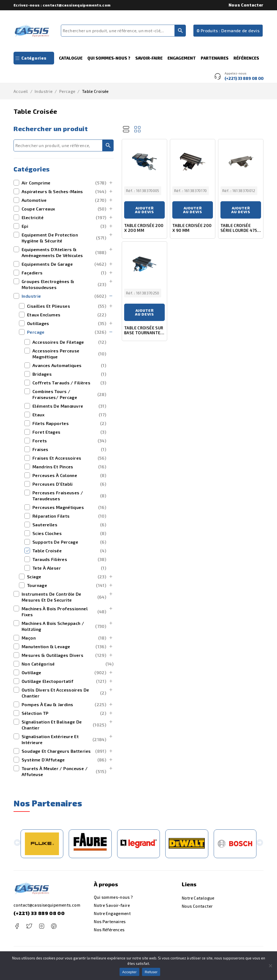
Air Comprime (64, 183)
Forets (69, 441)
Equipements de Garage (64, 264)
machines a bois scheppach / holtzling (64, 626)
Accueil (21, 91)
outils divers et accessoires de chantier (64, 693)
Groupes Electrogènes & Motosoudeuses (64, 284)
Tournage (67, 585)
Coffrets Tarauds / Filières (69, 383)
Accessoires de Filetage (69, 342)
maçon (64, 638)
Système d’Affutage (64, 760)
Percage (67, 91)
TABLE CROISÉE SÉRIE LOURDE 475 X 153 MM (241, 230)
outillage (64, 673)
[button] (17, 844)
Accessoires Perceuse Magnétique (69, 354)
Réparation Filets (69, 516)
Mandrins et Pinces (69, 467)
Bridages (69, 374)
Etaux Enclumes (67, 315)
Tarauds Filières (69, 559)
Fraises (69, 449)
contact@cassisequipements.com (47, 905)
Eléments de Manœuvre (69, 406)
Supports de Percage (69, 542)
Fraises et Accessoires (69, 458)
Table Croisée (69, 551)
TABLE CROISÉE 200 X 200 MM (144, 228)
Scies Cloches (69, 533)
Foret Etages (69, 432)
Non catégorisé (68, 664)
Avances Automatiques (69, 365)
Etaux (69, 415)
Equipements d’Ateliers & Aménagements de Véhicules (64, 252)
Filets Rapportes (69, 423)
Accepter (129, 972)
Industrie (44, 91)
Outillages (67, 323)
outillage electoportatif (64, 681)
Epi (64, 226)
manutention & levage (64, 647)
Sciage (67, 577)
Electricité (64, 218)
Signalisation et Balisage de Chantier (64, 725)
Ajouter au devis (144, 210)
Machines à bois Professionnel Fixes (64, 611)
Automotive (64, 200)
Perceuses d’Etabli (69, 484)
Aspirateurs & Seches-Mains (64, 192)
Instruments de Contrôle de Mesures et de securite (64, 597)
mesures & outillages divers (64, 655)
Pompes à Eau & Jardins (64, 705)
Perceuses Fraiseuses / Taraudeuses (69, 496)
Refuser (151, 972)
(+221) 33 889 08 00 (39, 913)
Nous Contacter (246, 5)
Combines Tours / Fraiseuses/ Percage (69, 394)
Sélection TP (64, 713)
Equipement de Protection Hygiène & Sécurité (64, 238)
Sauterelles (69, 525)
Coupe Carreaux (64, 209)
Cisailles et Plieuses (67, 306)
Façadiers (64, 273)
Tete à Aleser (69, 568)
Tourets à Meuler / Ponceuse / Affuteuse (64, 771)
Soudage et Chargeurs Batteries (64, 751)
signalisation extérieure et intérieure (64, 739)
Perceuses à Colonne (69, 475)
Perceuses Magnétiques (69, 507)
